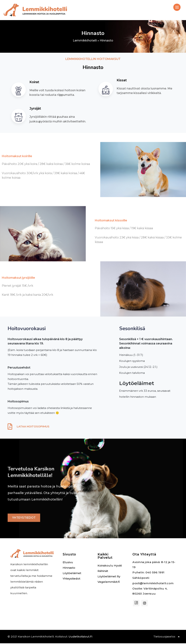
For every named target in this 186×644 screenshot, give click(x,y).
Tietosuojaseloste (166, 637)
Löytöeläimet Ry (109, 577)
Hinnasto (69, 568)
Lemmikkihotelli (85, 40)
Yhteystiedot (71, 579)
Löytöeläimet (72, 574)
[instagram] (145, 604)
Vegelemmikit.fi (109, 583)
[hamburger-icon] (177, 7)
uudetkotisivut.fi (80, 637)
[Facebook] (136, 604)
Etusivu (68, 563)
